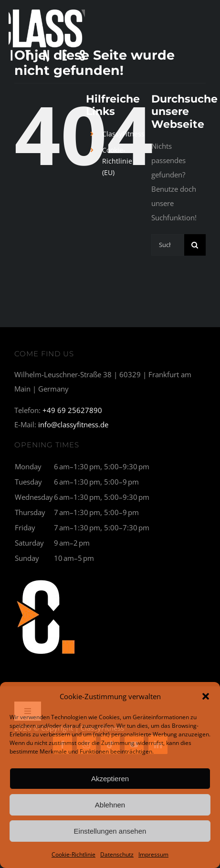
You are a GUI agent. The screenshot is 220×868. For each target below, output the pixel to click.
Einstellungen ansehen (110, 831)
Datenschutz (117, 854)
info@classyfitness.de (73, 424)
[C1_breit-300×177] (47, 579)
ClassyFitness (123, 134)
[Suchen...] (168, 245)
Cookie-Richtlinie (73, 854)
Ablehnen (110, 805)
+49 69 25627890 (72, 410)
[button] (206, 696)
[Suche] (195, 245)
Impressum (153, 854)
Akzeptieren (110, 779)
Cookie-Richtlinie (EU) (117, 161)
